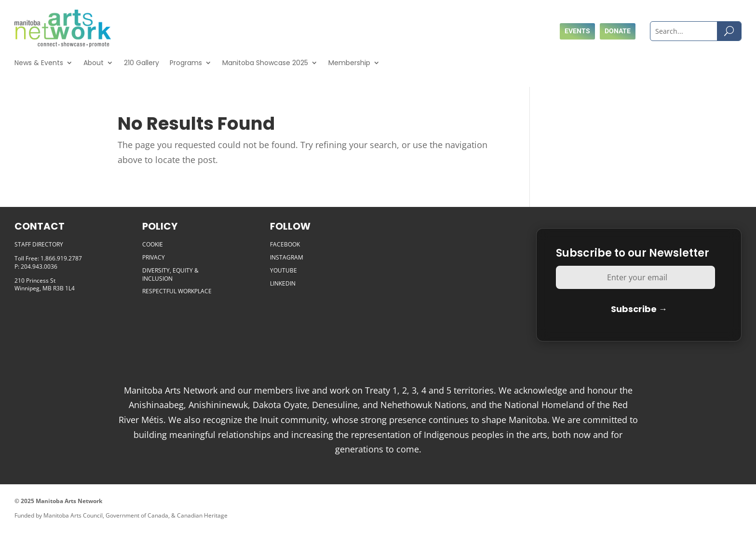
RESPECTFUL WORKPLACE (177, 291)
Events (577, 31)
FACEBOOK (285, 244)
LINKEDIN (283, 283)
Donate (618, 31)
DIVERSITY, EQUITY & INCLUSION (170, 274)
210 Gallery (142, 63)
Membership (349, 63)
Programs (186, 63)
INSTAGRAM (287, 257)
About (94, 63)
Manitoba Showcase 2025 (265, 63)
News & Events (39, 63)
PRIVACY (154, 257)
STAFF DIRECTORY (39, 244)
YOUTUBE (283, 270)
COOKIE (153, 244)
